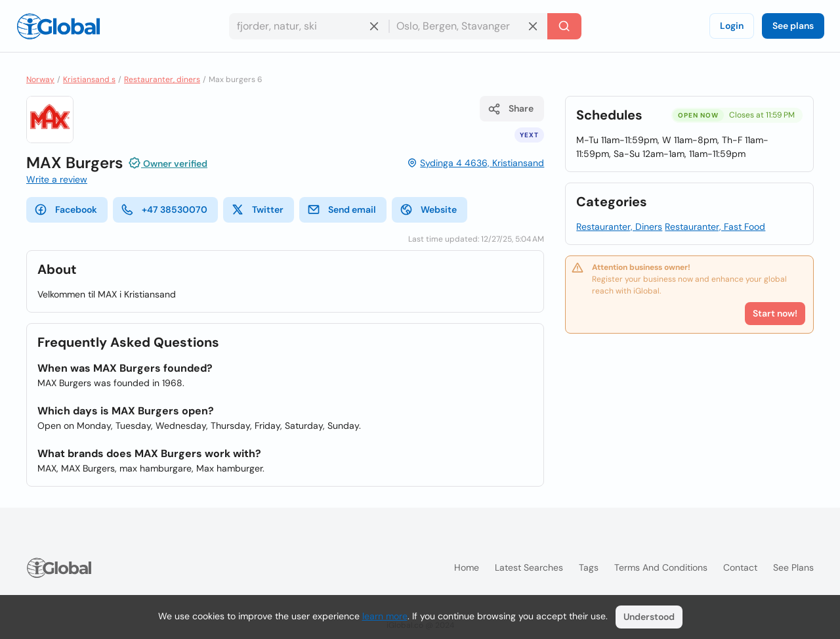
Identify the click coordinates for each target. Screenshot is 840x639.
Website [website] (428, 209)
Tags (589, 567)
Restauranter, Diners (619, 227)
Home (467, 567)
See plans (793, 26)
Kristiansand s (89, 79)
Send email (342, 209)
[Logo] (58, 26)
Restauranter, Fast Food (715, 227)
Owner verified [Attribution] (168, 163)
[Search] (564, 26)
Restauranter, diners (162, 79)
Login (732, 26)
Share (511, 109)
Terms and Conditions (661, 567)
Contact (740, 567)
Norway (40, 79)
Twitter (257, 209)
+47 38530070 (164, 209)
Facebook (66, 209)
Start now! (775, 313)
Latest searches (529, 567)
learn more (385, 616)
